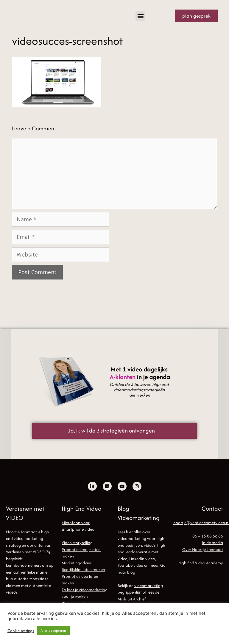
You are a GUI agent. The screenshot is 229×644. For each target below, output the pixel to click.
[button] (140, 16)
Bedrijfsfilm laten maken (83, 569)
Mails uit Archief (132, 599)
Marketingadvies (77, 563)
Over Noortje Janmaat (203, 549)
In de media (212, 543)
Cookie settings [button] (21, 631)
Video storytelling (77, 543)
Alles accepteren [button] (53, 630)
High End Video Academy (201, 563)
